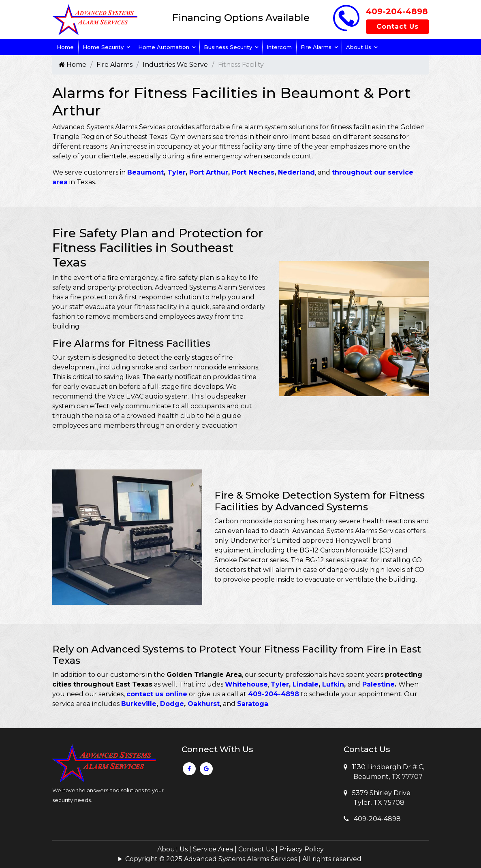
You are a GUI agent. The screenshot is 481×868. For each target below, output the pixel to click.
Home (65, 47)
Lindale (306, 684)
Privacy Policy (301, 849)
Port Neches (253, 172)
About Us (359, 47)
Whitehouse (246, 684)
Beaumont (145, 172)
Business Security (228, 47)
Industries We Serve (175, 65)
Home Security (103, 47)
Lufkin (333, 684)
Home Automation (164, 47)
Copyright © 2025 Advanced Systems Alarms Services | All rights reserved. (244, 859)
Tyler (176, 172)
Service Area (213, 849)
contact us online (157, 694)
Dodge (172, 704)
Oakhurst (204, 704)
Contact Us (398, 27)
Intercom (279, 47)
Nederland (296, 172)
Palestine (378, 684)
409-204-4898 (397, 11)
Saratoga (253, 704)
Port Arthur (209, 172)
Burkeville (139, 704)
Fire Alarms (316, 47)
